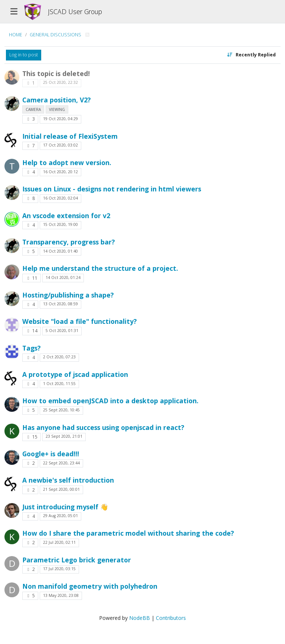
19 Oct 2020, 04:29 (60, 119)
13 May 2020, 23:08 (61, 595)
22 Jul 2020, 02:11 (59, 542)
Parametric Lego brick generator (77, 560)
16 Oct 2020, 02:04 (60, 198)
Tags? (32, 348)
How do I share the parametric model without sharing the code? (128, 533)
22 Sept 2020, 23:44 (61, 463)
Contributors (171, 618)
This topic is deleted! (56, 73)
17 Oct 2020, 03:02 (60, 145)
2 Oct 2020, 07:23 (59, 357)
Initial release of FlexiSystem (70, 136)
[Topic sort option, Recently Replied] (251, 55)
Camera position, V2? (57, 100)
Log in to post (24, 55)
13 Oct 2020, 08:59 (60, 304)
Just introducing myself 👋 (65, 507)
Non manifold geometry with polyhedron (90, 586)
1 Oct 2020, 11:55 (59, 384)
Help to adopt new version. (67, 162)
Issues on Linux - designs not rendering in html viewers (112, 189)
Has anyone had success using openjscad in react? (103, 427)
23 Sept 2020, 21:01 (64, 436)
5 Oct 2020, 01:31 (62, 331)
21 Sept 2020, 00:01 (61, 489)
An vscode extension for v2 (66, 216)
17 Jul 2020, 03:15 (59, 569)
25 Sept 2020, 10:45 (61, 410)
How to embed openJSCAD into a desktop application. (110, 401)
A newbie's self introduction (68, 480)
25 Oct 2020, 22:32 (60, 82)
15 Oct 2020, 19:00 (60, 224)
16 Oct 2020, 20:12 (60, 172)
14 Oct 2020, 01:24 (63, 277)
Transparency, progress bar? (69, 242)
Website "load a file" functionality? (80, 321)
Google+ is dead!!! (51, 454)
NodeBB (140, 618)
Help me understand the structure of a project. (100, 268)
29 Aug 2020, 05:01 (60, 516)
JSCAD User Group (75, 11)
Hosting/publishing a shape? (68, 295)
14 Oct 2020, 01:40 (60, 251)
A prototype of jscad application (75, 374)
